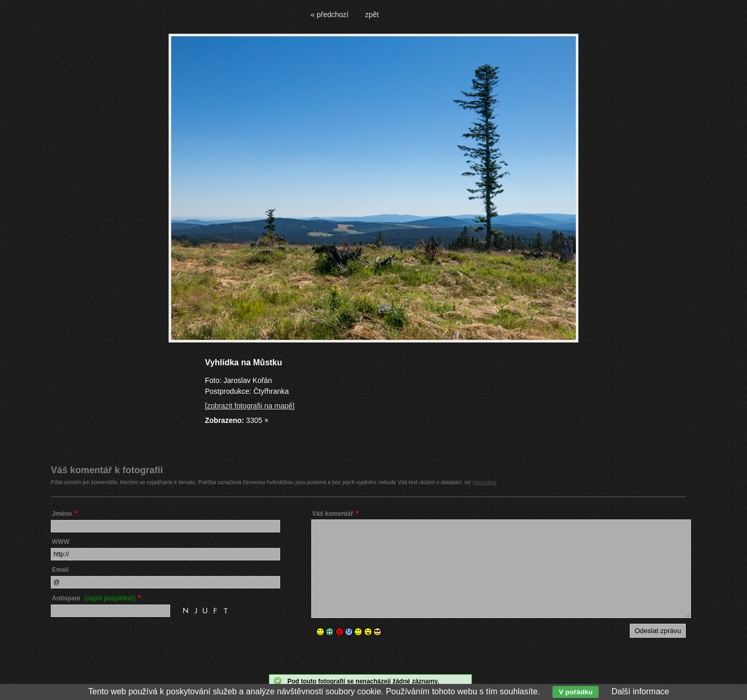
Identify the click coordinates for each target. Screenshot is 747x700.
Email (60, 570)
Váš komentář (333, 514)
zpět (372, 15)
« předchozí (330, 15)
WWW (61, 542)
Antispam (94, 598)
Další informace (640, 691)
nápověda (485, 482)
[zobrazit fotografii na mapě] (250, 406)
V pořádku (576, 692)
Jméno (62, 514)
